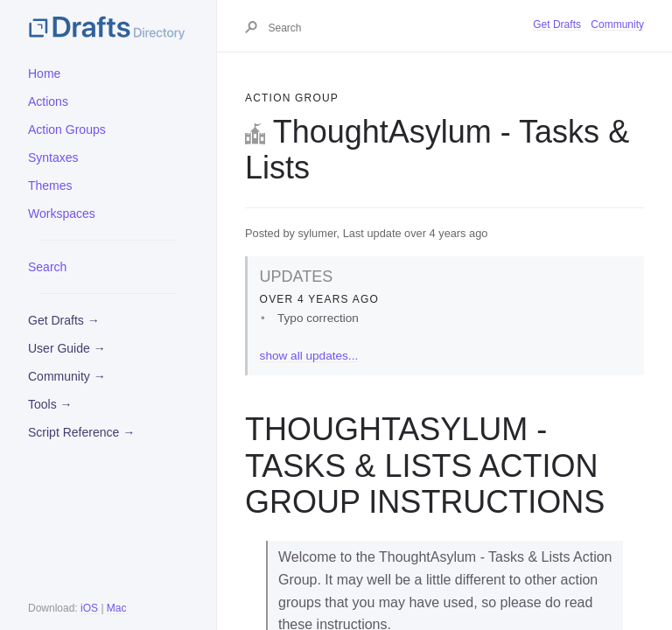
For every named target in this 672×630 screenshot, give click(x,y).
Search (47, 267)
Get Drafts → (64, 320)
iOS (89, 608)
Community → (67, 376)
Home (44, 73)
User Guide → (67, 348)
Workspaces (62, 213)
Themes (50, 185)
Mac (117, 608)
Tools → (50, 404)
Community (617, 24)
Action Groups (67, 129)
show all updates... (309, 356)
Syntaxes (53, 157)
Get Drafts (557, 24)
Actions (48, 101)
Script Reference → (81, 432)
